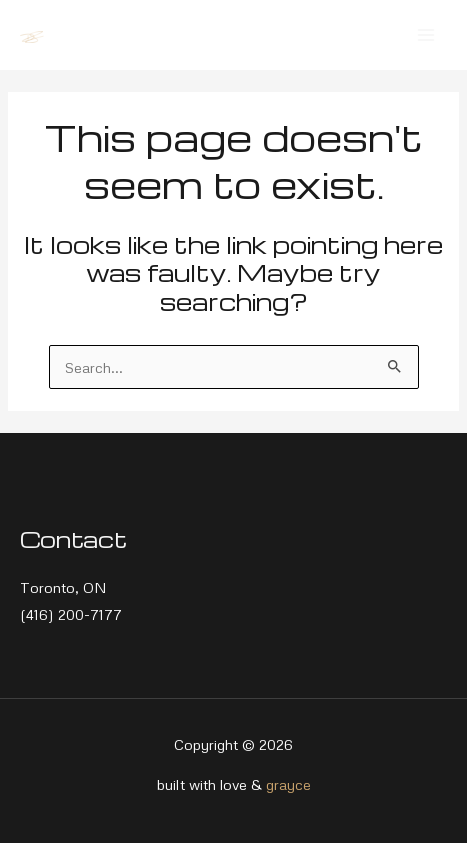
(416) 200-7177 (71, 614)
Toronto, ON (63, 587)
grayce (288, 784)
